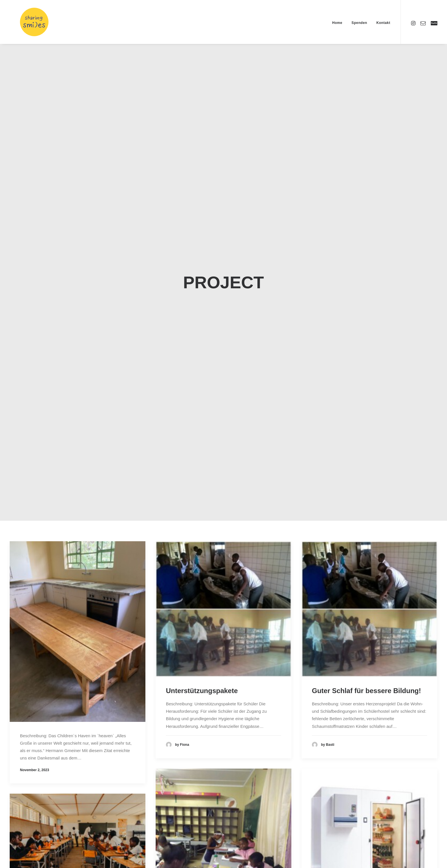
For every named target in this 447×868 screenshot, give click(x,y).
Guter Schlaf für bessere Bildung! (366, 680)
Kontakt (383, 23)
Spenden (359, 23)
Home (337, 23)
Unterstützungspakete (202, 680)
